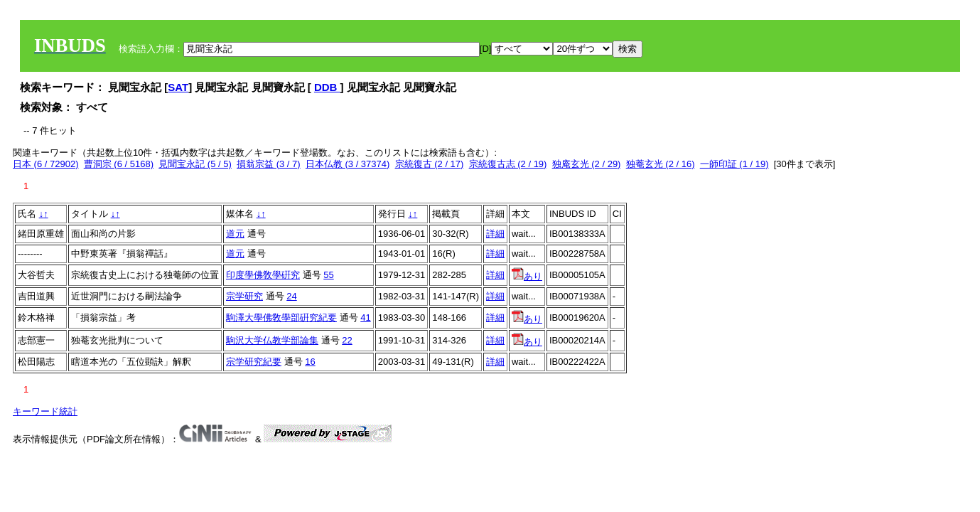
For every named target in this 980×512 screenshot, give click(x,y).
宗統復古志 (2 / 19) (508, 164)
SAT (178, 87)
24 (291, 296)
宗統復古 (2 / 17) (430, 164)
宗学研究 (244, 296)
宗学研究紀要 (254, 362)
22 (347, 340)
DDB (327, 87)
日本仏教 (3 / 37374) (348, 164)
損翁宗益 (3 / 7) (269, 164)
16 (310, 362)
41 (365, 318)
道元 (235, 234)
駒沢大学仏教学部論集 (272, 340)
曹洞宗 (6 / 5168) (119, 164)
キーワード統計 (45, 411)
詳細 (495, 234)
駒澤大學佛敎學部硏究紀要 (281, 318)
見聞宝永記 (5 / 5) (195, 164)
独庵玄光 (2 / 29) (587, 164)
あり (527, 276)
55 (328, 275)
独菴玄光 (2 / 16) (661, 164)
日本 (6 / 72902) (46, 164)
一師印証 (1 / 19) (734, 164)
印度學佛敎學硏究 (263, 275)
